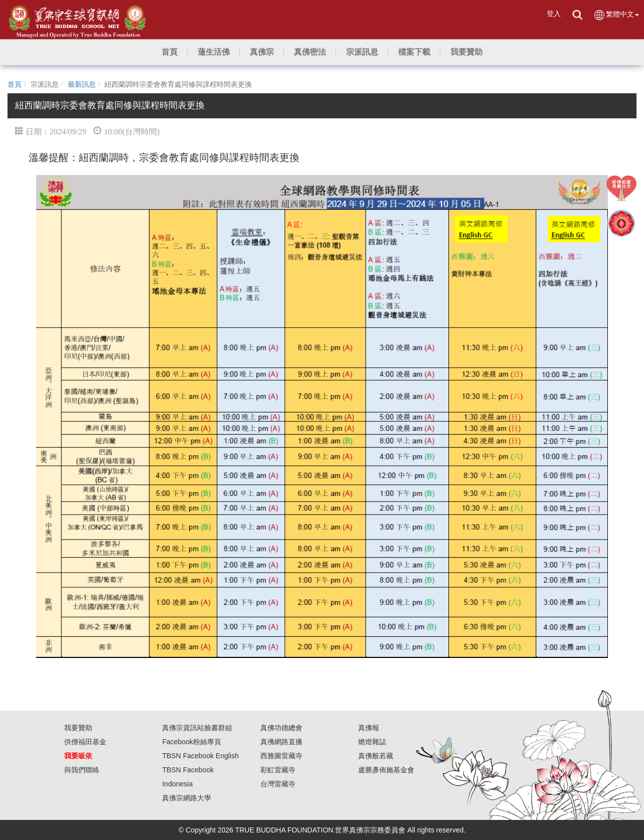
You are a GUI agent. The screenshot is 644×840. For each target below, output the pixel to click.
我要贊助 (78, 728)
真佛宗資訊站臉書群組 (197, 728)
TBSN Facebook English (200, 756)
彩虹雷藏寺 (278, 770)
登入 (554, 14)
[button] (214, 52)
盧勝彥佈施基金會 (386, 770)
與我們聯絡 (82, 770)
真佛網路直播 (281, 742)
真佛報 (369, 728)
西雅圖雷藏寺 (281, 756)
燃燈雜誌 (372, 742)
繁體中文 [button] (616, 15)
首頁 (15, 84)
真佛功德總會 (281, 728)
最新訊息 (82, 84)
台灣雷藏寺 (278, 784)
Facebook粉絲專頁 (191, 742)
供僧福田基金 (85, 742)
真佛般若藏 (376, 756)
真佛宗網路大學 (187, 798)
